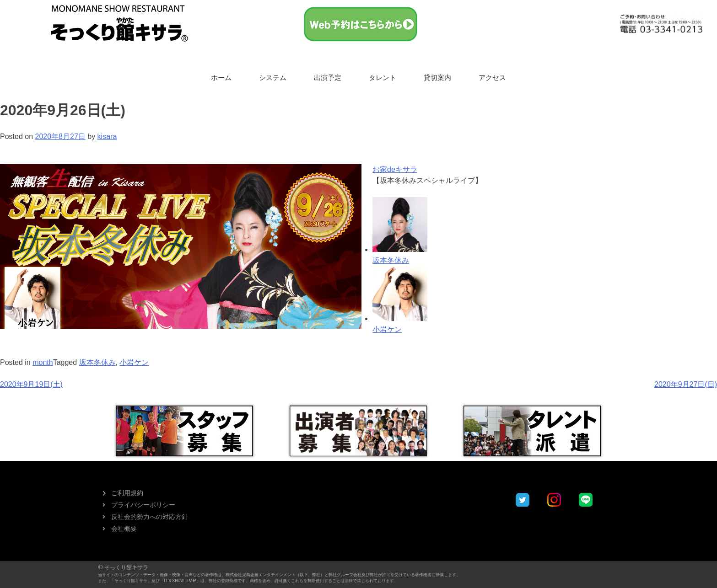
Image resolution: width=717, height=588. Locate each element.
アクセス (492, 78)
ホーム (221, 78)
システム (273, 78)
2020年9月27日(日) (686, 384)
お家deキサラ (395, 169)
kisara (107, 136)
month (43, 362)
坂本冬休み (97, 362)
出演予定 (328, 78)
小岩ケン (134, 362)
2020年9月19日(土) (31, 384)
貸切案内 (437, 78)
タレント (383, 78)
